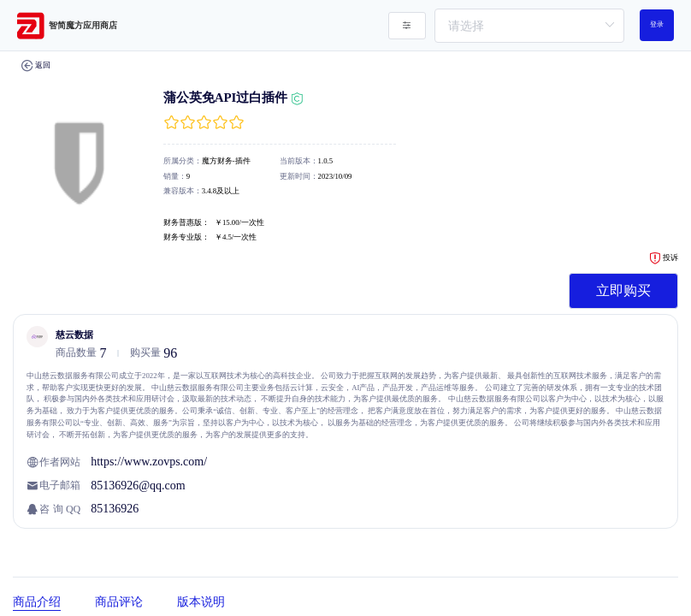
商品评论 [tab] (119, 602)
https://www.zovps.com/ (149, 462)
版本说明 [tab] (201, 602)
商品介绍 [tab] (37, 602)
